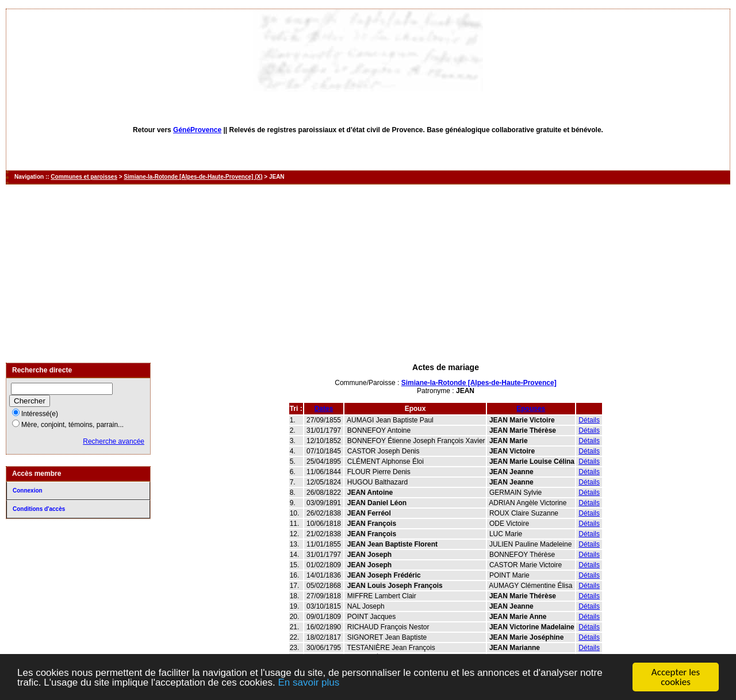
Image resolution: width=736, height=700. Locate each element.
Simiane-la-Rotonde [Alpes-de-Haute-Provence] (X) (193, 177)
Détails (589, 420)
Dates (324, 409)
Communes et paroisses (84, 177)
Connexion (28, 491)
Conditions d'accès (39, 509)
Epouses (531, 409)
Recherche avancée (114, 441)
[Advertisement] (368, 274)
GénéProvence (197, 130)
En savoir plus (308, 683)
